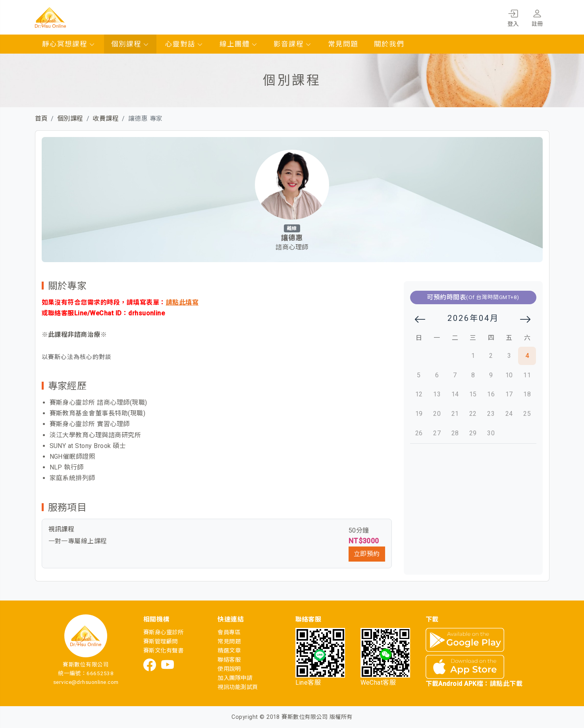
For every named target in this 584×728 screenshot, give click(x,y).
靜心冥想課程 (69, 44)
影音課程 (293, 44)
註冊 (537, 17)
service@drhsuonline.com (86, 682)
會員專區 (229, 632)
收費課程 (106, 119)
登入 (513, 17)
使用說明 (229, 669)
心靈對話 (184, 44)
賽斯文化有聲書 (163, 651)
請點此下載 (506, 684)
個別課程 (130, 44)
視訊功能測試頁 (238, 687)
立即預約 (367, 554)
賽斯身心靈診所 (163, 632)
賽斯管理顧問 (161, 642)
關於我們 (389, 44)
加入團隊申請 (235, 678)
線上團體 (239, 44)
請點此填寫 (182, 302)
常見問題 (343, 44)
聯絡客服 (229, 660)
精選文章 (229, 651)
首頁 (41, 119)
